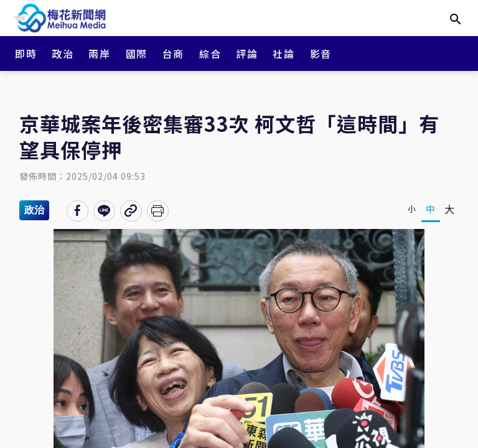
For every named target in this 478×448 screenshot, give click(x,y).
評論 (247, 54)
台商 (173, 54)
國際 (137, 54)
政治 (63, 54)
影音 (321, 54)
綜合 (210, 54)
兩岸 (99, 54)
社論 (284, 54)
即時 (26, 54)
